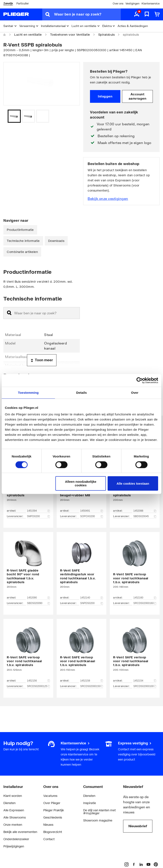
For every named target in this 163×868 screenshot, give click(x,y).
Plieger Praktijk (54, 810)
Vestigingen (132, 4)
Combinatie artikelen (22, 252)
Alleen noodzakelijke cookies (81, 483)
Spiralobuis (107, 35)
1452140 (92, 598)
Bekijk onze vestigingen (108, 198)
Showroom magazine (98, 820)
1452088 (145, 511)
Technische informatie (23, 241)
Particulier (22, 4)
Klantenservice (151, 4)
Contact (49, 839)
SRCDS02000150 (92, 686)
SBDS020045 (145, 516)
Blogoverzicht (53, 832)
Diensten (9, 803)
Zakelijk (8, 4)
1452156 (38, 681)
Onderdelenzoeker (16, 839)
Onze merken (13, 825)
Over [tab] (135, 393)
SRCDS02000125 (38, 686)
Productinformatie (20, 230)
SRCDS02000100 (145, 686)
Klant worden (13, 796)
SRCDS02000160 (145, 603)
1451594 (38, 511)
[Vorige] (71, 116)
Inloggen (105, 96)
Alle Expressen (14, 810)
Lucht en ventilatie (28, 35)
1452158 (92, 681)
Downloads (56, 241)
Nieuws (48, 825)
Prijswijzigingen (14, 846)
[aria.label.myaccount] (137, 14)
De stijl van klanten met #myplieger (99, 812)
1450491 (92, 511)
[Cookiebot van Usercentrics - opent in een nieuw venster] (140, 380)
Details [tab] (81, 393)
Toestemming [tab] (28, 393)
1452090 (38, 598)
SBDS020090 (38, 603)
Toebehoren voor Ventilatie (70, 35)
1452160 (145, 598)
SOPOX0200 (92, 516)
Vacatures (50, 796)
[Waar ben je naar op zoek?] (87, 14)
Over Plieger (52, 803)
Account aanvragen (138, 96)
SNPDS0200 (92, 603)
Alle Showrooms (15, 817)
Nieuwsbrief (138, 826)
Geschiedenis (53, 817)
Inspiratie (90, 803)
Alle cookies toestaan (133, 483)
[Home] (5, 35)
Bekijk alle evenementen (20, 832)
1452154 (145, 681)
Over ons (118, 4)
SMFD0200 (38, 516)
